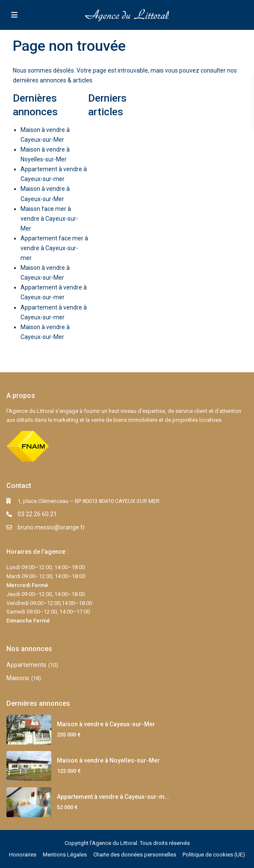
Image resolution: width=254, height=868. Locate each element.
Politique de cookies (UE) (214, 855)
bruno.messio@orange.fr (51, 527)
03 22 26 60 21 (37, 514)
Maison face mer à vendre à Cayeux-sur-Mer (49, 219)
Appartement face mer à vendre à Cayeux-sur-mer (54, 248)
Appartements (26, 665)
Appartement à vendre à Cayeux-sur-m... (113, 797)
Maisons (18, 678)
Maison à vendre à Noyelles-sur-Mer (108, 760)
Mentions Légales (65, 855)
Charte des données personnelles (135, 855)
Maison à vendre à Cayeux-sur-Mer (106, 724)
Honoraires (23, 855)
